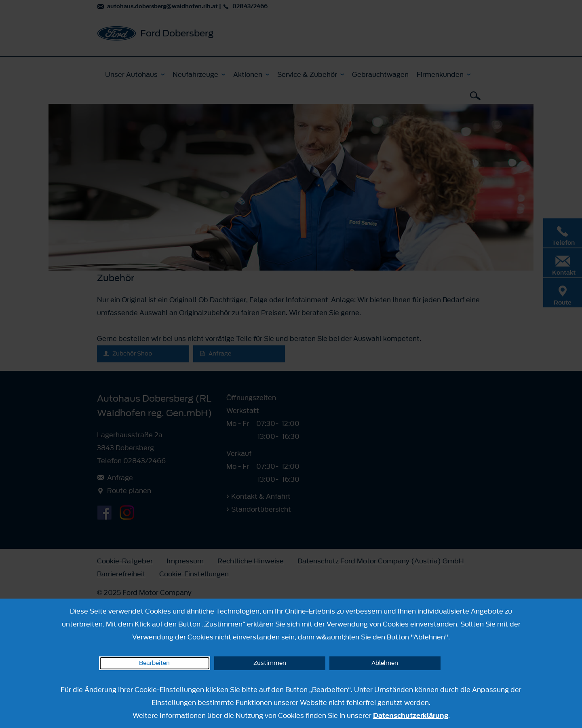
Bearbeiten (154, 663)
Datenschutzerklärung (411, 715)
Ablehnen (385, 663)
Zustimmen (270, 663)
